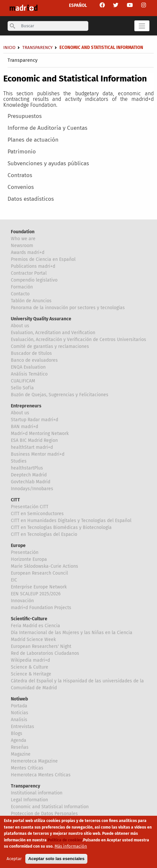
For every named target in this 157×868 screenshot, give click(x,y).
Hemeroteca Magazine (34, 761)
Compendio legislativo (34, 280)
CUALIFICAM (23, 381)
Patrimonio (22, 152)
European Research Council (39, 573)
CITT (15, 500)
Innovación (22, 601)
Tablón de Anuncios (31, 301)
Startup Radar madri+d (34, 420)
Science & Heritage (31, 674)
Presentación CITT (30, 507)
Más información (71, 847)
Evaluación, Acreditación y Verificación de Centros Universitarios (78, 340)
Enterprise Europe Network (39, 587)
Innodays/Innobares (32, 489)
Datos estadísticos (31, 199)
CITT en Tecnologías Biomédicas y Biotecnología (61, 527)
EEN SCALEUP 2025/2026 (36, 594)
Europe (18, 546)
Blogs (17, 733)
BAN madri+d (24, 427)
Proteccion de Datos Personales (44, 814)
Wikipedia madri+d (30, 660)
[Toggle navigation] (142, 26)
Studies (19, 461)
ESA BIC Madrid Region (34, 440)
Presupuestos (25, 116)
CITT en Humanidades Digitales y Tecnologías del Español (71, 521)
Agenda (19, 740)
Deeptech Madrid (29, 475)
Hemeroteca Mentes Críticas (41, 775)
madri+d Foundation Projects (41, 608)
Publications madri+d (33, 266)
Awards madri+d (28, 252)
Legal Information (29, 800)
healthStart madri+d (32, 447)
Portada (19, 706)
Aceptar (14, 859)
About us (20, 326)
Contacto (20, 294)
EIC (14, 580)
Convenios (21, 187)
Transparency (22, 60)
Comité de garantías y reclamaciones (50, 346)
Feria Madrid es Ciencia (35, 626)
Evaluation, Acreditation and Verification (53, 333)
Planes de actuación (33, 140)
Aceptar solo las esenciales (56, 859)
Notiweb (19, 699)
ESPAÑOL (78, 5)
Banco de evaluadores (34, 360)
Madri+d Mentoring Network (40, 434)
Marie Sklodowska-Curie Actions (45, 566)
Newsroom (22, 246)
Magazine (21, 754)
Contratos (20, 175)
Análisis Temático (29, 374)
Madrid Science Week (33, 640)
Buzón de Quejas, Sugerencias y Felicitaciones (60, 395)
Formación (22, 287)
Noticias (20, 713)
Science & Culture (30, 667)
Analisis (19, 720)
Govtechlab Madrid (31, 482)
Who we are (23, 239)
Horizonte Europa (29, 559)
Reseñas (20, 747)
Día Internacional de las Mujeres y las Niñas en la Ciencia (72, 633)
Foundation (23, 232)
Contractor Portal (29, 273)
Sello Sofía (22, 388)
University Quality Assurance (41, 319)
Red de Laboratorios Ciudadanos (45, 653)
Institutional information (37, 793)
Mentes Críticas (27, 768)
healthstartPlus (27, 468)
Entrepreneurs (26, 406)
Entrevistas (22, 727)
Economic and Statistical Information (50, 807)
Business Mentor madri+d (38, 454)
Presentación (25, 552)
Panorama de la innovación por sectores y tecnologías (68, 308)
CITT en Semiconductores (37, 514)
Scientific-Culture (29, 619)
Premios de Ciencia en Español (43, 259)
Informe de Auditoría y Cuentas (47, 128)
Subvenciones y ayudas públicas (48, 163)
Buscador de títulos (31, 353)
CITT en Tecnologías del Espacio (44, 534)
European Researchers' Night (41, 646)
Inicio (9, 47)
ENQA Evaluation (28, 367)
